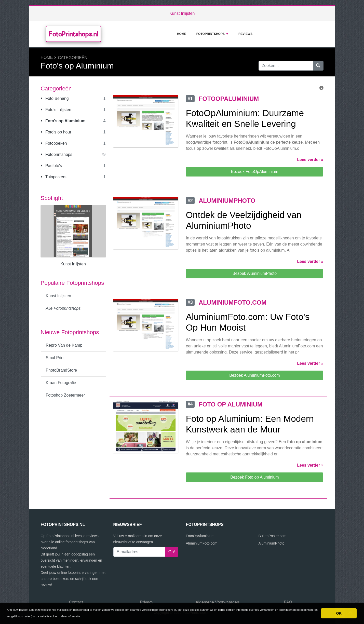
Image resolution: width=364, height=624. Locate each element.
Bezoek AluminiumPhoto (255, 273)
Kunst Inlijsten (182, 13)
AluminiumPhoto (272, 543)
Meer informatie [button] (70, 616)
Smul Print (55, 358)
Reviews (245, 34)
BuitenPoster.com (273, 536)
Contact (76, 602)
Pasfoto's (51, 166)
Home (182, 34)
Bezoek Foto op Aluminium (254, 477)
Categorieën (73, 58)
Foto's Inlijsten (56, 110)
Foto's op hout (56, 132)
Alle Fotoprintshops (63, 308)
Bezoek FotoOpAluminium (255, 172)
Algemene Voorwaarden (217, 602)
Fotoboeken (54, 143)
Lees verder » (310, 160)
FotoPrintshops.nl (73, 34)
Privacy (147, 602)
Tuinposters (54, 177)
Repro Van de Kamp (64, 345)
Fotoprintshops (212, 34)
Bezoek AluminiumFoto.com (254, 375)
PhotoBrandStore (62, 370)
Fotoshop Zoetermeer (65, 395)
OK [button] (339, 613)
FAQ (288, 602)
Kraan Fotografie (61, 383)
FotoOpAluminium (200, 536)
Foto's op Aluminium (63, 121)
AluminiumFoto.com (202, 543)
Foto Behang (55, 98)
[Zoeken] (318, 66)
